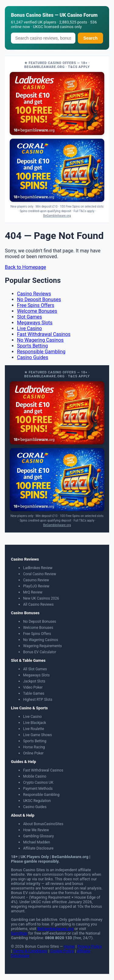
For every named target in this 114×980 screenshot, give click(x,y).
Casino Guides (33, 357)
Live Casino (29, 328)
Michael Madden (37, 842)
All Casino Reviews (38, 604)
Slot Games (29, 317)
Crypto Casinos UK (38, 782)
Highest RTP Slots (38, 700)
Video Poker (33, 687)
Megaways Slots (35, 323)
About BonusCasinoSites (43, 824)
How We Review (36, 830)
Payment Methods (38, 789)
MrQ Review (33, 592)
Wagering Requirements (42, 646)
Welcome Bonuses (37, 311)
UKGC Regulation (37, 801)
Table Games (34, 693)
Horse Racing (34, 747)
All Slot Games (35, 669)
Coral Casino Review (40, 574)
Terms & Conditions (30, 951)
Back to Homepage (26, 267)
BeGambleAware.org (57, 216)
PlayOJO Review (36, 586)
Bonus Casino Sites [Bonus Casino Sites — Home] (32, 15)
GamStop (19, 933)
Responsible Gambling (41, 352)
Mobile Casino (35, 776)
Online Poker (33, 753)
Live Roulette (34, 729)
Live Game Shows (38, 735)
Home (69, 946)
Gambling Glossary (38, 836)
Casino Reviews (34, 294)
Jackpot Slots (34, 681)
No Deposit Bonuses (39, 299)
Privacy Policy (90, 946)
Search (90, 38)
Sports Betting (33, 346)
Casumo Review (36, 580)
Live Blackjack (35, 723)
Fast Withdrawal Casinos (44, 334)
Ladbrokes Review (38, 568)
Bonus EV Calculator (40, 652)
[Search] (43, 38)
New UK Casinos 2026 (41, 598)
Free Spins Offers (36, 305)
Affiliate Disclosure (38, 848)
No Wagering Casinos (40, 340)
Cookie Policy (62, 951)
